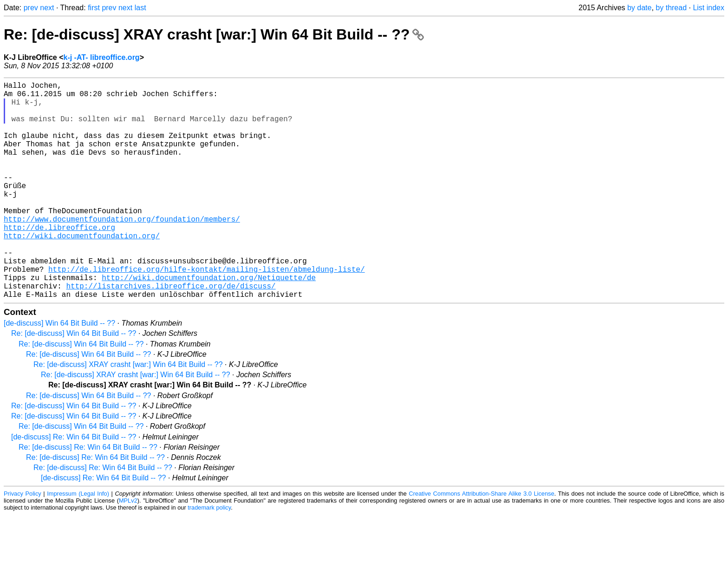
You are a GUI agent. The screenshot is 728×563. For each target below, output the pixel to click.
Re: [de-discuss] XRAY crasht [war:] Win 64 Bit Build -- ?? (214, 34)
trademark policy (209, 556)
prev (31, 8)
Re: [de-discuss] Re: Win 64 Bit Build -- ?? (88, 495)
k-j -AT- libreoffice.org (101, 57)
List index (708, 8)
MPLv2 (128, 549)
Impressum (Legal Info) (78, 542)
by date (639, 8)
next (47, 8)
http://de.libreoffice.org (59, 261)
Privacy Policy (23, 542)
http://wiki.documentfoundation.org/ (82, 271)
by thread (671, 8)
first (94, 8)
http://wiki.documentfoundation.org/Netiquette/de (209, 322)
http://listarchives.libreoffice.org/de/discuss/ (171, 332)
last (140, 8)
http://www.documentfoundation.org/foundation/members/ (122, 250)
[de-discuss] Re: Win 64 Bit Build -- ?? (74, 485)
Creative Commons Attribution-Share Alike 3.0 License (482, 542)
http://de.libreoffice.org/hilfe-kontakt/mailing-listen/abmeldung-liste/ (207, 312)
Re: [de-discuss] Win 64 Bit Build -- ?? (74, 382)
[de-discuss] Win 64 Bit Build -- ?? (59, 371)
